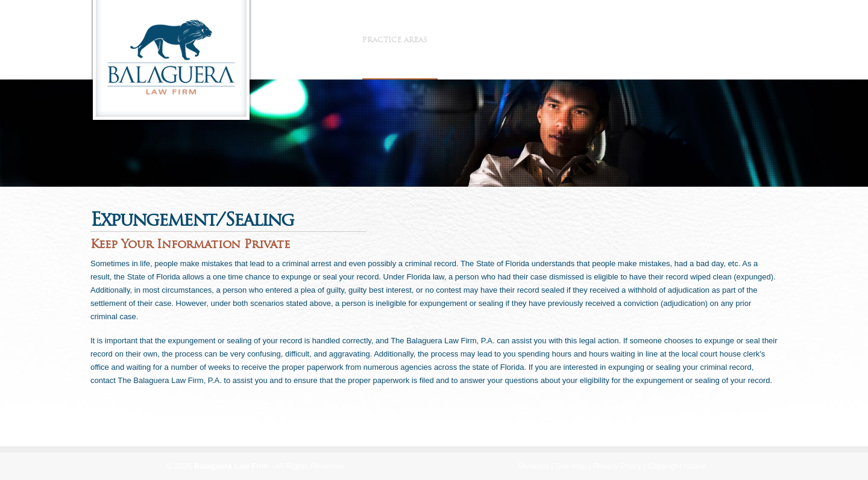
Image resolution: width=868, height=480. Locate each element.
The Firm (328, 39)
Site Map (571, 466)
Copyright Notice (677, 466)
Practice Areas (400, 39)
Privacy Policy (617, 466)
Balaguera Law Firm (231, 466)
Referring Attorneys (499, 39)
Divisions (533, 466)
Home (280, 39)
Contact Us (587, 39)
